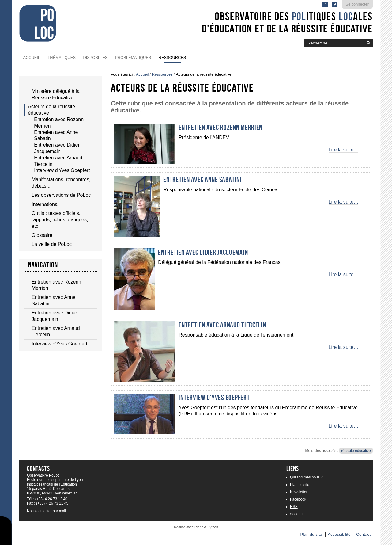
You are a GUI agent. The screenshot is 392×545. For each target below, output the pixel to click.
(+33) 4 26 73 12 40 (51, 499)
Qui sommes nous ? (306, 477)
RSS (294, 507)
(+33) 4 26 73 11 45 (52, 503)
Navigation (43, 265)
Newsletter (299, 492)
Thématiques (61, 57)
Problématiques (133, 57)
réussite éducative (356, 451)
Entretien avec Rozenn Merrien (221, 128)
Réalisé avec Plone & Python (196, 527)
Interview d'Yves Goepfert (214, 398)
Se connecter (357, 4)
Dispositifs (95, 57)
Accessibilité (339, 534)
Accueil (32, 57)
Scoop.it (297, 514)
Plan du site (300, 485)
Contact (363, 534)
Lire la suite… (344, 150)
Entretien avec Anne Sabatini (202, 180)
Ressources (172, 57)
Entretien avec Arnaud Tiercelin (222, 325)
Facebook (298, 499)
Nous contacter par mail (46, 511)
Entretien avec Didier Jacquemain (203, 252)
